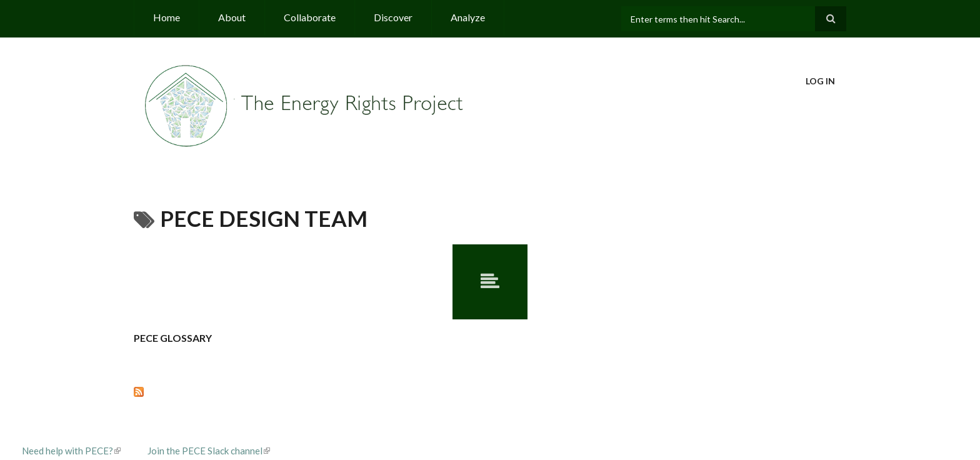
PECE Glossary (173, 338)
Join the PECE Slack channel (209, 451)
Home (167, 17)
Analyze (468, 17)
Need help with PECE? (71, 451)
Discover (393, 17)
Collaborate (310, 17)
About (232, 17)
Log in (820, 81)
